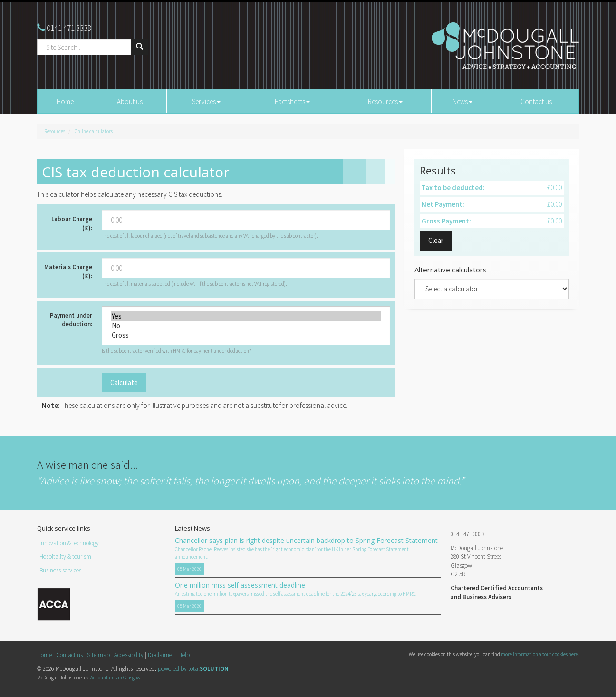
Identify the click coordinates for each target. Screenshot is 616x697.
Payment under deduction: (71, 320)
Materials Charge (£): (68, 271)
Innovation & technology (69, 543)
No (246, 326)
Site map (98, 655)
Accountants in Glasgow (115, 678)
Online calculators (94, 131)
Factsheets (292, 102)
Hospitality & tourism (65, 557)
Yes (246, 316)
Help (184, 655)
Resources (385, 102)
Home (65, 102)
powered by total (193, 669)
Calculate (124, 382)
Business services (60, 570)
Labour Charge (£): (72, 223)
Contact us (536, 102)
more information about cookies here (539, 654)
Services (206, 102)
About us (130, 102)
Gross (246, 335)
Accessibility (129, 655)
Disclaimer (161, 655)
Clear (436, 240)
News (462, 102)
